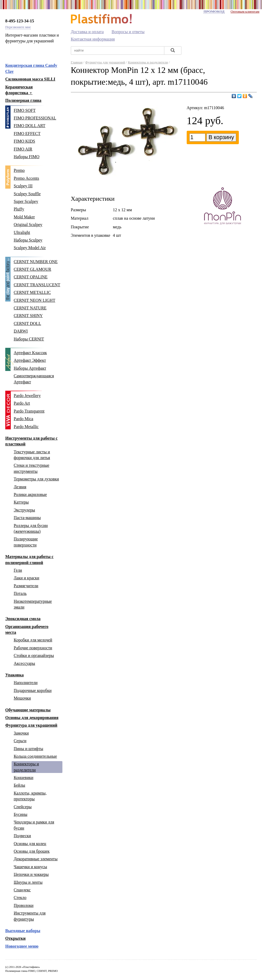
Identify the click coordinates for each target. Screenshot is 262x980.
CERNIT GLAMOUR (32, 269)
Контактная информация (93, 39)
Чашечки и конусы (30, 867)
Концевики (24, 778)
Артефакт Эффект (30, 360)
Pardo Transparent (29, 411)
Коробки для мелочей (33, 640)
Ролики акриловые (30, 494)
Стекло (20, 898)
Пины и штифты (28, 749)
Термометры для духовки (36, 479)
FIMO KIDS (24, 141)
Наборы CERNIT (29, 339)
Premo (19, 170)
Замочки (21, 733)
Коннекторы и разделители (148, 62)
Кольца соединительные (35, 756)
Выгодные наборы (23, 931)
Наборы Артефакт (30, 368)
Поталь (20, 593)
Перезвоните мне (18, 27)
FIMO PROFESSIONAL (35, 118)
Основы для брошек (32, 851)
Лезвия (20, 487)
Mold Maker (24, 217)
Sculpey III (23, 186)
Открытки (15, 938)
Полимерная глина (23, 100)
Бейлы (19, 785)
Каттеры (21, 502)
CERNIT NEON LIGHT (34, 300)
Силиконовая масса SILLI (30, 79)
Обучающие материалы (28, 710)
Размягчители (26, 586)
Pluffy (19, 209)
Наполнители (26, 683)
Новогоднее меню (22, 946)
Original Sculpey (28, 225)
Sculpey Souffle (27, 194)
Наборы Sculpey (28, 240)
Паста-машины (27, 518)
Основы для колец (30, 844)
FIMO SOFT (25, 110)
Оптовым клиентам (245, 11)
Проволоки (24, 905)
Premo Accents (26, 178)
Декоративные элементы (36, 859)
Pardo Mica (23, 419)
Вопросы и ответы (128, 32)
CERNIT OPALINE (31, 277)
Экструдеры (24, 510)
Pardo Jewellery (27, 396)
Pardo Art (22, 403)
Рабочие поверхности (33, 648)
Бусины (21, 814)
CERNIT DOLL (27, 323)
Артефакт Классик (30, 353)
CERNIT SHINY (28, 316)
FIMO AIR (23, 149)
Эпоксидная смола (23, 619)
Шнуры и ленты (28, 882)
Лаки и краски (26, 578)
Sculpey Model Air (30, 248)
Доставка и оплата (87, 32)
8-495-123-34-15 (20, 21)
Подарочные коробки (33, 690)
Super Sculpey (26, 201)
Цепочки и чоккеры (31, 874)
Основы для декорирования (32, 718)
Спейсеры (23, 807)
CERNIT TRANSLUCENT (37, 285)
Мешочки (22, 698)
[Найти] (173, 51)
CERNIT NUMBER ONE (36, 262)
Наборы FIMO (27, 157)
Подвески (22, 836)
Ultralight (22, 232)
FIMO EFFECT (27, 134)
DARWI (21, 331)
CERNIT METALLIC (32, 292)
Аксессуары (24, 663)
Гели (18, 570)
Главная (77, 62)
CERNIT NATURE (30, 308)
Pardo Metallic (26, 427)
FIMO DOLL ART (29, 126)
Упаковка (14, 675)
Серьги (20, 741)
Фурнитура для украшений (31, 725)
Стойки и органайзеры (34, 655)
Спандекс (22, 890)
